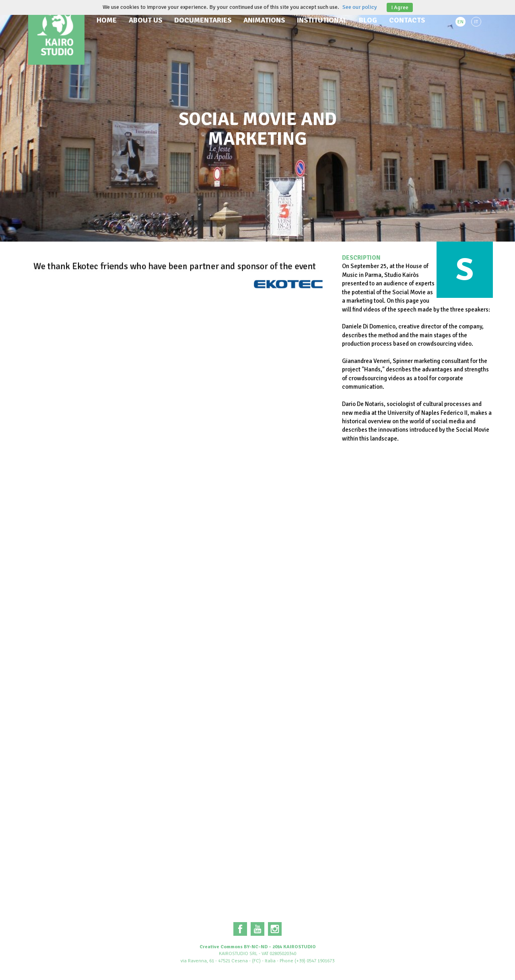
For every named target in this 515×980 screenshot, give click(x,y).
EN (460, 22)
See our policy (360, 7)
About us (145, 20)
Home (107, 20)
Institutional (322, 20)
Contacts (407, 20)
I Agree (400, 7)
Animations (264, 20)
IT (476, 22)
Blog (368, 20)
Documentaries (203, 20)
